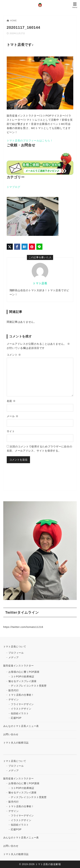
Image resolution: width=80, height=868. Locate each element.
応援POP (16, 718)
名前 (11, 401)
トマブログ (14, 187)
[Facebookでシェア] (17, 247)
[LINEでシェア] (39, 247)
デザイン (14, 700)
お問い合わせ (11, 734)
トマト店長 (40, 283)
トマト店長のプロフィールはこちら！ (30, 141)
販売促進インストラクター (19, 666)
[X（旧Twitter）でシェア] (10, 247)
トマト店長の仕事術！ (21, 695)
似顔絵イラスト (20, 713)
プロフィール (16, 653)
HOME (12, 21)
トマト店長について (15, 647)
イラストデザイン (21, 709)
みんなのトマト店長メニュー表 (21, 726)
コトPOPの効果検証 (22, 676)
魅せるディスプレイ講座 (22, 681)
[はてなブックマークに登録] (25, 247)
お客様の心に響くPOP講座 (24, 672)
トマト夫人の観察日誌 (16, 743)
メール (13, 416)
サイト (11, 431)
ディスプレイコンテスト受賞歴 (29, 686)
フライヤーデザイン (22, 704)
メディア (14, 657)
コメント (14, 355)
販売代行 (14, 690)
